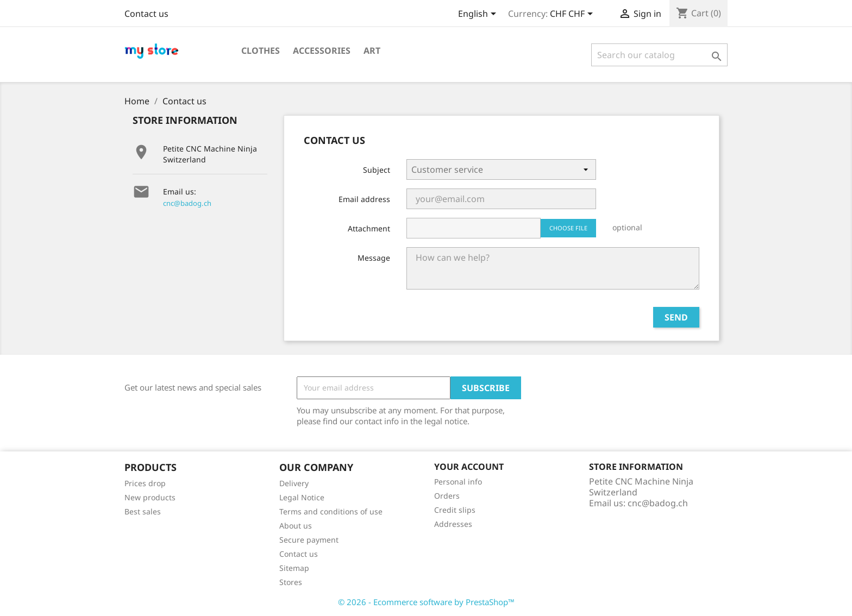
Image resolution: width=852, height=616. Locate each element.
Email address (364, 199)
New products (150, 497)
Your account (469, 467)
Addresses (453, 524)
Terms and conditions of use (331, 511)
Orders (447, 496)
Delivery (294, 483)
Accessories (322, 51)
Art (372, 51)
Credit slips (455, 510)
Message (374, 258)
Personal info (458, 482)
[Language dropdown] (479, 15)
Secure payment (309, 540)
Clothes (261, 51)
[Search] (659, 55)
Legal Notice (302, 497)
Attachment (369, 228)
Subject (377, 170)
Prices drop (145, 483)
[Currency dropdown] (573, 15)
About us (296, 526)
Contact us (146, 14)
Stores (291, 582)
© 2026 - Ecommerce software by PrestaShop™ (426, 602)
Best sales (143, 511)
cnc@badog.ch (187, 203)
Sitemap (294, 568)
